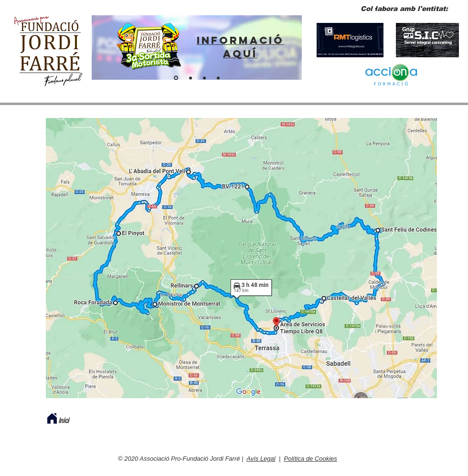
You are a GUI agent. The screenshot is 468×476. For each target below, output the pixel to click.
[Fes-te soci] (204, 78)
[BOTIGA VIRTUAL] (218, 78)
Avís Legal (261, 459)
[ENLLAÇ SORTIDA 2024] (176, 78)
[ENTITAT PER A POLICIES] (191, 78)
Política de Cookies (311, 459)
